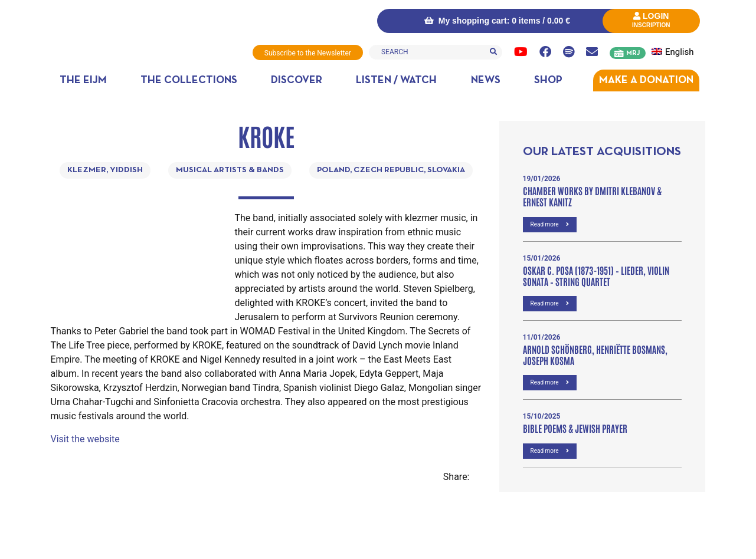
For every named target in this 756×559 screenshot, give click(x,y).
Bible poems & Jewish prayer (575, 428)
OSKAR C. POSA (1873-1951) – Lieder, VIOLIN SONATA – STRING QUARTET (596, 276)
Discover (297, 80)
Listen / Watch (396, 80)
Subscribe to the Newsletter (308, 53)
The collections (189, 80)
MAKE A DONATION (646, 80)
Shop (548, 80)
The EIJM (83, 80)
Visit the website (85, 439)
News (486, 80)
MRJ (633, 53)
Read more (550, 224)
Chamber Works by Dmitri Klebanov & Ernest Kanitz (592, 196)
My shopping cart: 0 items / (497, 21)
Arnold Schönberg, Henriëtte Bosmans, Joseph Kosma (595, 355)
